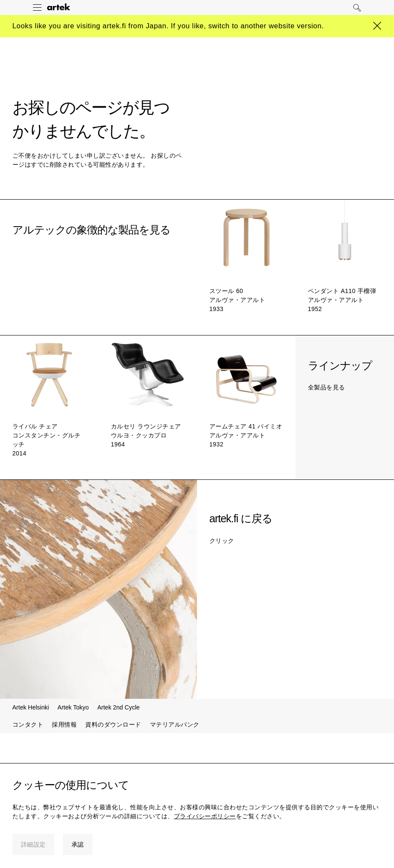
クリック (222, 541)
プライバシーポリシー (205, 816)
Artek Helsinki (31, 707)
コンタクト (28, 724)
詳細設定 (33, 844)
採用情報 (64, 724)
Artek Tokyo (73, 707)
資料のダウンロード (113, 724)
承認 (78, 844)
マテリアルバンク (175, 724)
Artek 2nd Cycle (118, 707)
